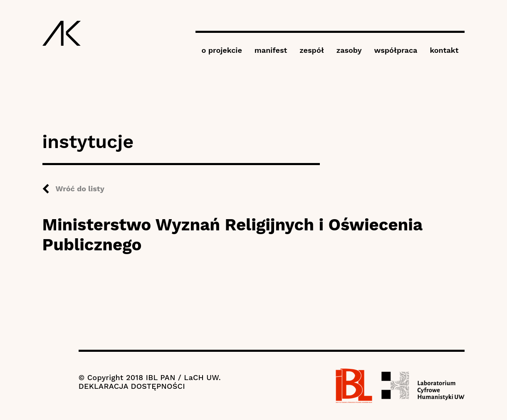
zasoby (349, 50)
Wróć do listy (80, 189)
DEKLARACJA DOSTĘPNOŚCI (132, 386)
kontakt (444, 50)
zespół (312, 50)
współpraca (396, 50)
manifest (271, 50)
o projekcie (222, 50)
